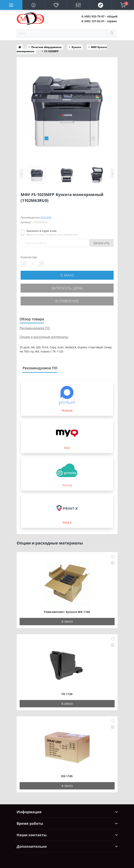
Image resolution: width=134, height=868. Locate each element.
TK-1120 (67, 694)
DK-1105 (67, 776)
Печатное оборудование (46, 47)
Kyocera (76, 47)
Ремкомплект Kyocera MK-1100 (67, 612)
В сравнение (67, 301)
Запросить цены (67, 288)
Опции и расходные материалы (44, 337)
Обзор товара (32, 319)
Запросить (101, 243)
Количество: (29, 257)
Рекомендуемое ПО (35, 328)
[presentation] (21, 173)
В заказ (67, 275)
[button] (99, 16)
